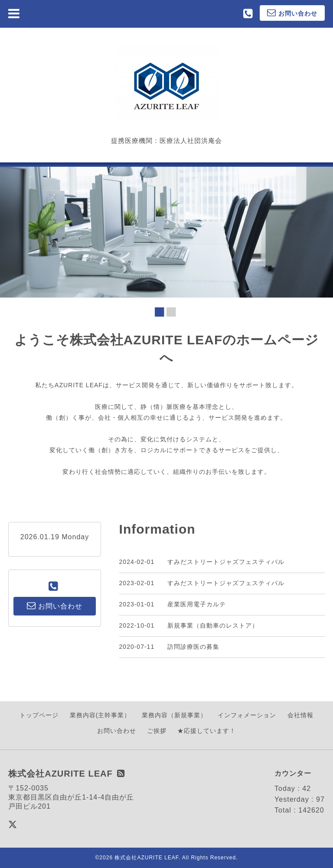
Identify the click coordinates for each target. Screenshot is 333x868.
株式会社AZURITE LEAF (146, 858)
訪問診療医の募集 (193, 647)
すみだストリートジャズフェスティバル (226, 562)
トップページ (39, 715)
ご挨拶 (157, 731)
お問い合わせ (117, 731)
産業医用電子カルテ (197, 604)
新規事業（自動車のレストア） (213, 625)
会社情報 (300, 715)
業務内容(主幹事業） (100, 715)
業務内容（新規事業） (174, 715)
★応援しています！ (207, 731)
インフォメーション (247, 715)
